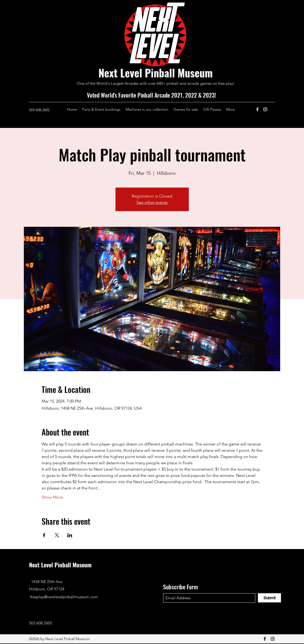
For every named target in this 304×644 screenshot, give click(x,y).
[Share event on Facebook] (44, 535)
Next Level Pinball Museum (156, 73)
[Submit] (269, 598)
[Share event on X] (57, 535)
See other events (152, 202)
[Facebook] (257, 109)
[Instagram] (265, 109)
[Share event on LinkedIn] (70, 535)
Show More (52, 497)
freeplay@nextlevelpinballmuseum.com (64, 597)
